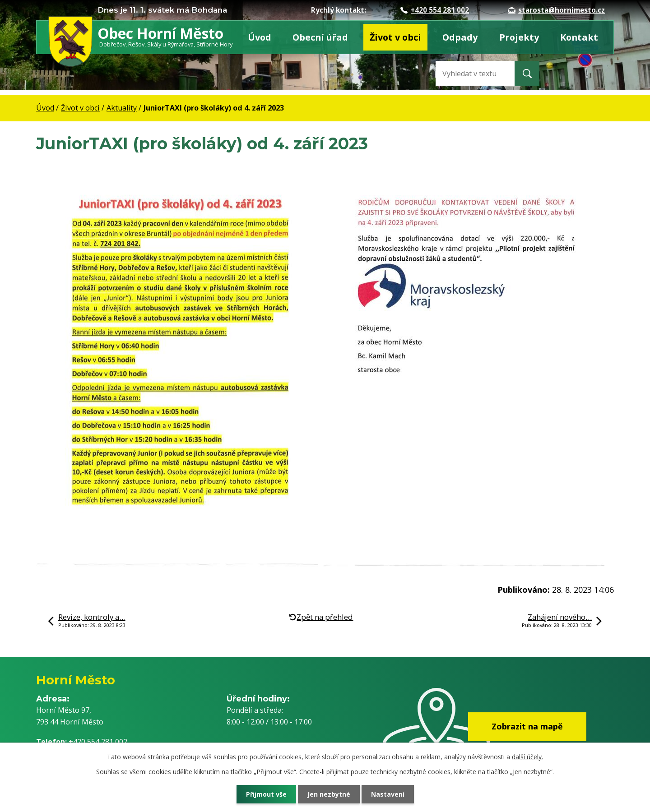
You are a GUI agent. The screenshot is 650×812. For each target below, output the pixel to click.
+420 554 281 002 (435, 10)
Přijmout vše (266, 794)
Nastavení (388, 794)
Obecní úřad (320, 37)
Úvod (260, 37)
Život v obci (395, 37)
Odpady (460, 37)
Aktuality (122, 108)
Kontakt (579, 37)
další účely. (527, 757)
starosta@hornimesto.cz (556, 10)
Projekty (519, 37)
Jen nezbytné (329, 794)
